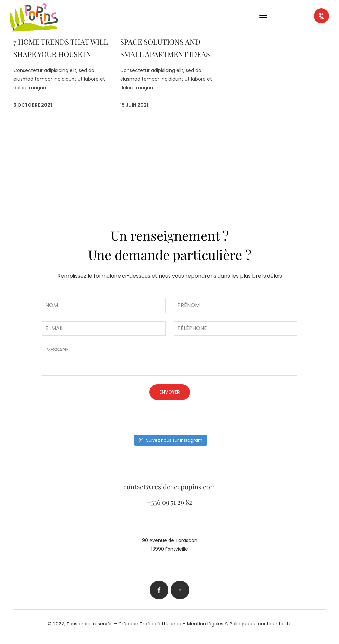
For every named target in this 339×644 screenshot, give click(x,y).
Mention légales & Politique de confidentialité (239, 624)
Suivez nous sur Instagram (170, 440)
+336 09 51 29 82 (170, 502)
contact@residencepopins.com (170, 486)
